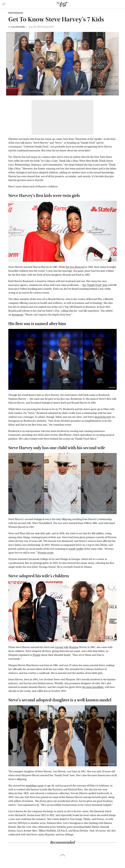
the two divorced (75, 267)
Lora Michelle (18, 27)
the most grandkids (93, 687)
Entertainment (16, 13)
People (37, 655)
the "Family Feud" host (95, 285)
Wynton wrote (46, 553)
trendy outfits (76, 549)
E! (38, 805)
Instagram (17, 315)
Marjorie (74, 647)
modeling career (35, 786)
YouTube (112, 388)
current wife (62, 647)
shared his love (103, 417)
